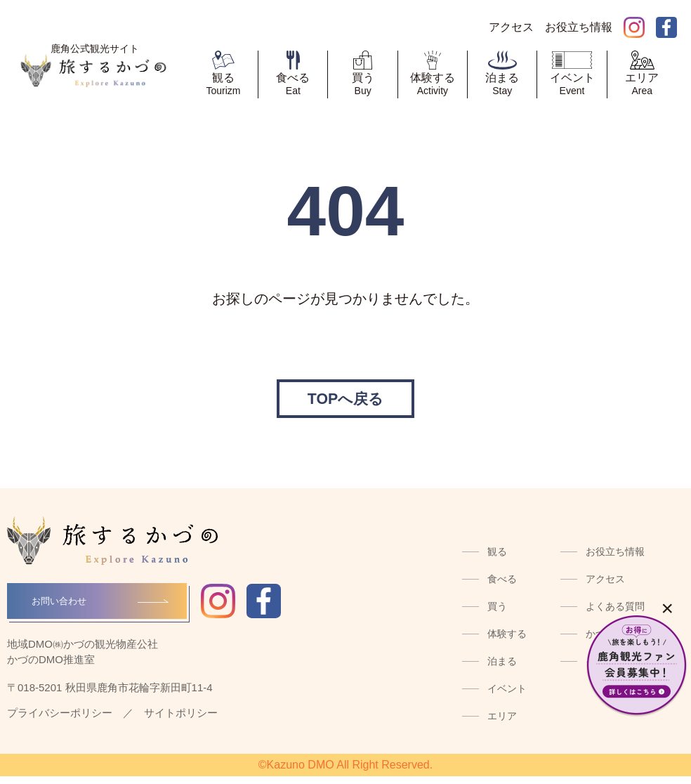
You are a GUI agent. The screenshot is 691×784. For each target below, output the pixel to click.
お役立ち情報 (615, 559)
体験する (507, 641)
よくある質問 (615, 614)
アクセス (605, 587)
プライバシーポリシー (60, 720)
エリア (502, 724)
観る (497, 559)
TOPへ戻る (345, 402)
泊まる (502, 669)
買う (497, 614)
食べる (502, 587)
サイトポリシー (181, 720)
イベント (507, 696)
